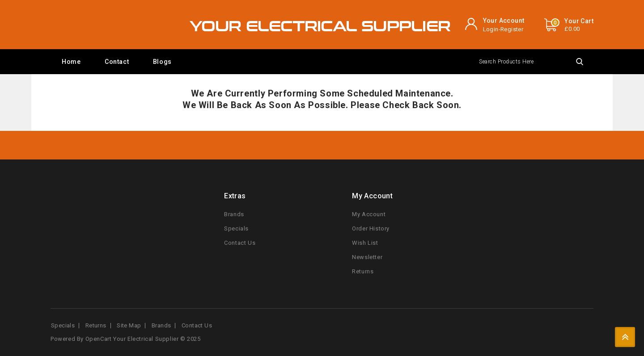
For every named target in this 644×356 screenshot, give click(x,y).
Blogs (162, 62)
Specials (236, 228)
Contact (117, 62)
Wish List (365, 243)
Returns (363, 271)
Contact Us (240, 243)
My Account (369, 214)
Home (71, 62)
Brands (234, 214)
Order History (371, 228)
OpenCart (99, 339)
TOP (625, 337)
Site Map (129, 325)
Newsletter (367, 257)
